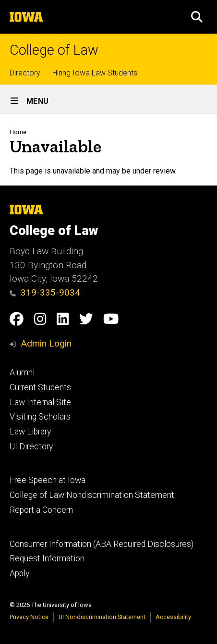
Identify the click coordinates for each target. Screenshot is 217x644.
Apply (19, 573)
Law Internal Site (40, 402)
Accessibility (173, 617)
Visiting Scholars (40, 417)
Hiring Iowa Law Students (95, 73)
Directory (25, 73)
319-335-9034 (45, 292)
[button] (197, 17)
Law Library (30, 432)
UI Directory (31, 446)
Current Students (40, 387)
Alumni (22, 372)
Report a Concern (41, 510)
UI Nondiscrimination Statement (102, 617)
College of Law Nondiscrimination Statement (92, 495)
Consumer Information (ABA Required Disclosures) (102, 544)
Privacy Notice (29, 617)
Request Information (47, 558)
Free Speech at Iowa (48, 480)
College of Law (54, 50)
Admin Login (46, 343)
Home (18, 132)
